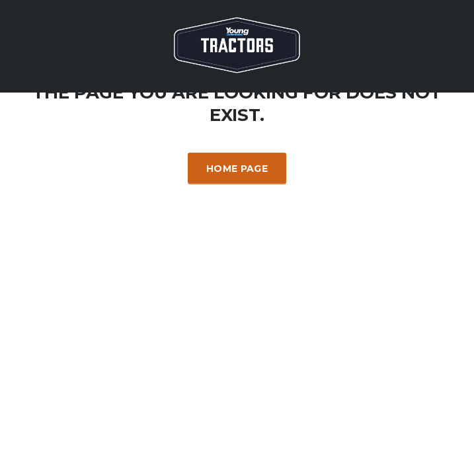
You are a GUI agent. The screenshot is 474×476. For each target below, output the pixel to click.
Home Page (237, 169)
